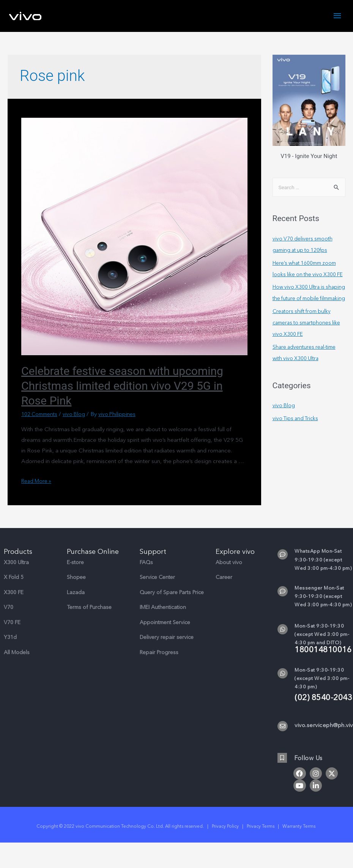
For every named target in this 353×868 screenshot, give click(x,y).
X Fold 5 (14, 578)
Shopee (76, 578)
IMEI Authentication (163, 608)
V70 (9, 608)
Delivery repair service (167, 638)
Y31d (10, 638)
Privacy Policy (225, 827)
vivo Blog (78, 415)
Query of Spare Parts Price (172, 593)
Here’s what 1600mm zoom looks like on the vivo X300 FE (308, 276)
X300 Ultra (16, 563)
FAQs (146, 563)
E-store (75, 563)
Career (224, 578)
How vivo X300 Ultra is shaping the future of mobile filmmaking (309, 311)
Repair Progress (159, 653)
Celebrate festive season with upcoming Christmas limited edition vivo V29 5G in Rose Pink (122, 387)
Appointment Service (165, 623)
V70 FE (12, 623)
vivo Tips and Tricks (297, 443)
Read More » (38, 482)
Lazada (76, 593)
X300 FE (14, 593)
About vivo (229, 563)
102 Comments (41, 415)
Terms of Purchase (89, 608)
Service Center (157, 578)
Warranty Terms (299, 827)
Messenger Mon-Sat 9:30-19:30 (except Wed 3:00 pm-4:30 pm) (323, 597)
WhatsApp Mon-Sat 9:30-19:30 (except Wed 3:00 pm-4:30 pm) (323, 561)
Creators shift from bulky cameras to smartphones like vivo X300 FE (304, 347)
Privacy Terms (261, 827)
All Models (17, 653)
